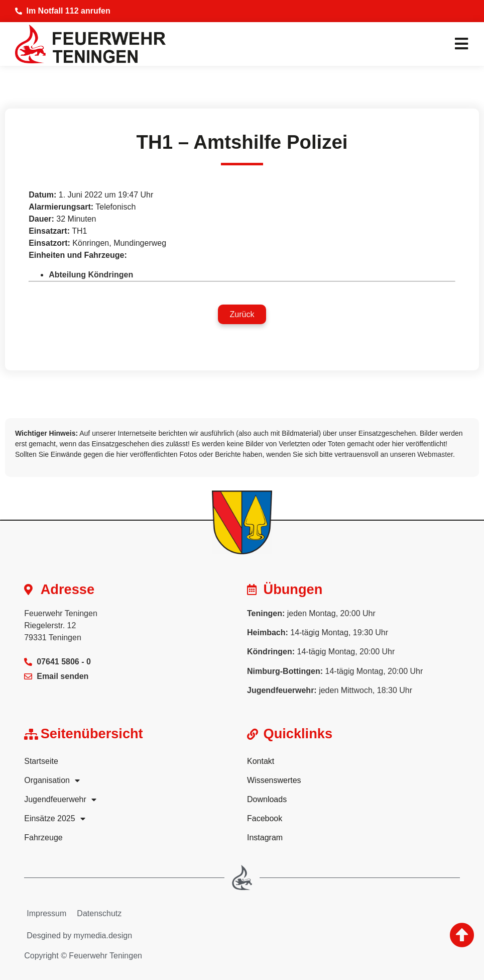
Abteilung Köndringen (91, 275)
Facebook (265, 818)
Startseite (41, 761)
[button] (242, 314)
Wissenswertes (274, 780)
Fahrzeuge (43, 838)
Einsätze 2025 (54, 819)
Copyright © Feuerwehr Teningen (83, 956)
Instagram (265, 838)
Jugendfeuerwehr (60, 800)
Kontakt (261, 761)
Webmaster (435, 454)
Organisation (52, 780)
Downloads (267, 799)
